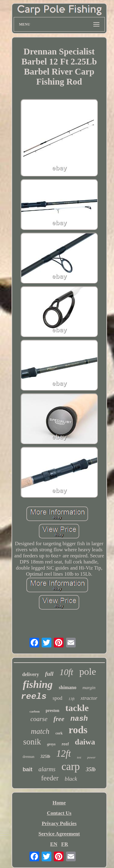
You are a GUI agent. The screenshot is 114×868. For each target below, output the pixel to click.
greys (51, 744)
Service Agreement (59, 834)
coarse (39, 719)
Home (59, 803)
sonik (32, 742)
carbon (35, 711)
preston (52, 711)
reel (65, 744)
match (40, 731)
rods (78, 730)
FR (65, 844)
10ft (66, 672)
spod (57, 698)
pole (88, 671)
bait (28, 769)
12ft (64, 753)
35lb (91, 769)
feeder (50, 778)
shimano (67, 687)
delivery (31, 674)
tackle (77, 708)
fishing (38, 684)
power (92, 757)
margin (89, 688)
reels (34, 697)
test (79, 757)
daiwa (85, 742)
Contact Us (59, 813)
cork (59, 733)
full (49, 674)
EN (54, 844)
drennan (28, 757)
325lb (45, 756)
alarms (47, 769)
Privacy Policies (59, 823)
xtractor (89, 698)
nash (79, 719)
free (59, 719)
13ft (71, 699)
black (71, 779)
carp (71, 767)
